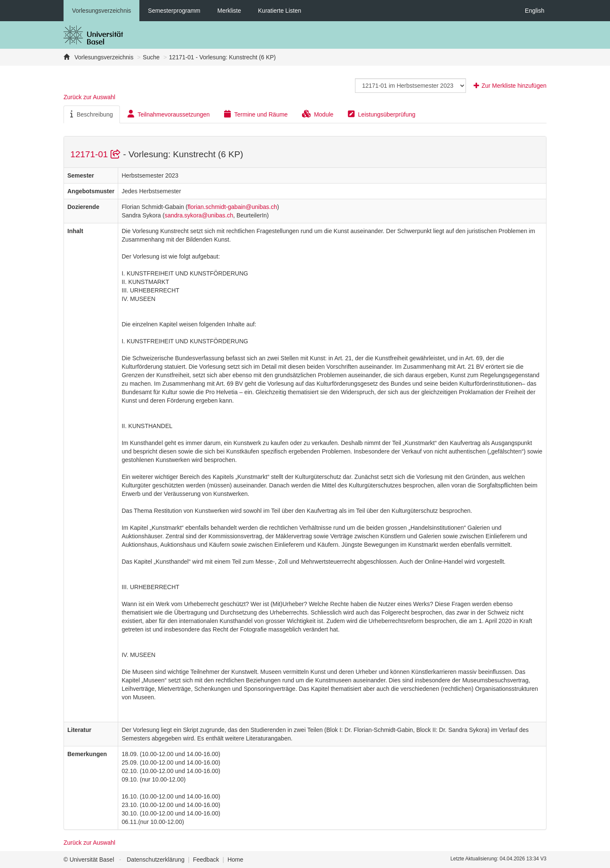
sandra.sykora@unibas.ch (199, 215)
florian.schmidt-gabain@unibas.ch (232, 207)
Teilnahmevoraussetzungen (169, 114)
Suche (151, 57)
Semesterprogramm (174, 11)
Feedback (206, 860)
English (535, 11)
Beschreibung (92, 114)
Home (235, 860)
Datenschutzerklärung (155, 860)
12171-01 (97, 154)
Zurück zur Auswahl (89, 97)
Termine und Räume (256, 114)
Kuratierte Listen (280, 11)
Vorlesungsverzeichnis (101, 11)
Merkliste (229, 11)
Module (318, 114)
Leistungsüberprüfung (381, 114)
